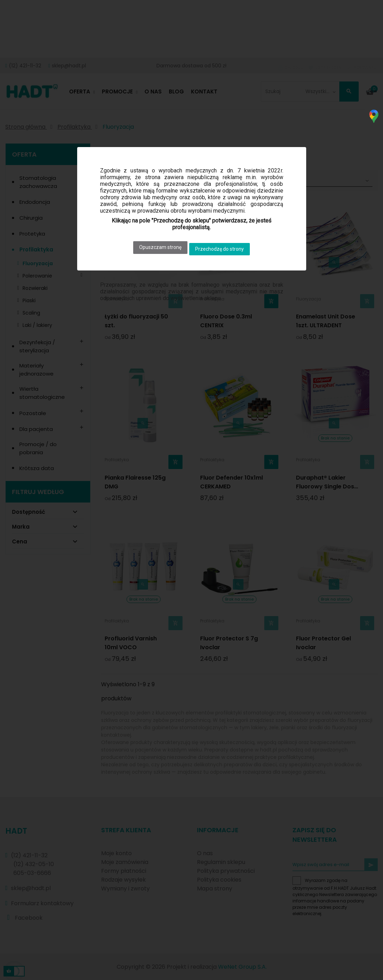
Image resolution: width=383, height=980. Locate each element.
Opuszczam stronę (157, 245)
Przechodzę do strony (223, 245)
